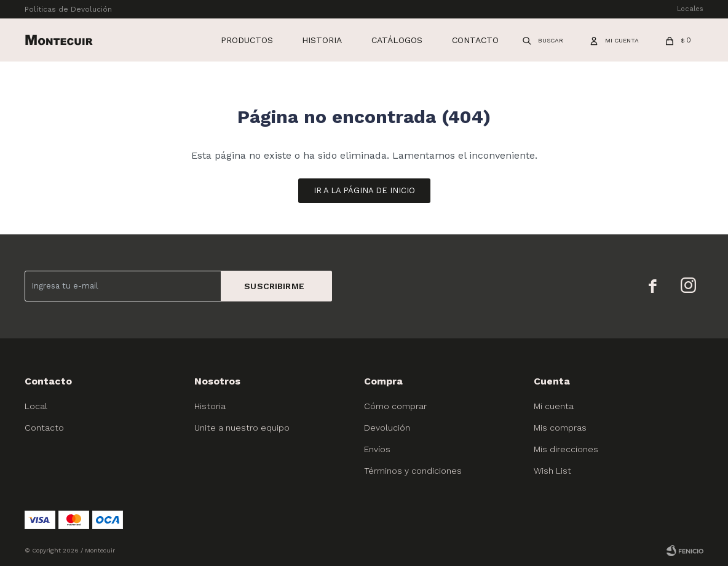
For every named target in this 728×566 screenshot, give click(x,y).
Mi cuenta (554, 406)
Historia (322, 40)
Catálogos (397, 40)
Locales (690, 9)
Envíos (377, 449)
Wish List (552, 471)
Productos (247, 40)
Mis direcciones (566, 449)
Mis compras (560, 428)
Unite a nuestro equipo (242, 428)
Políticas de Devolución (68, 9)
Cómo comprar (395, 406)
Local (36, 406)
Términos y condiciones (413, 471)
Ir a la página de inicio (364, 190)
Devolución (387, 428)
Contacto (475, 40)
